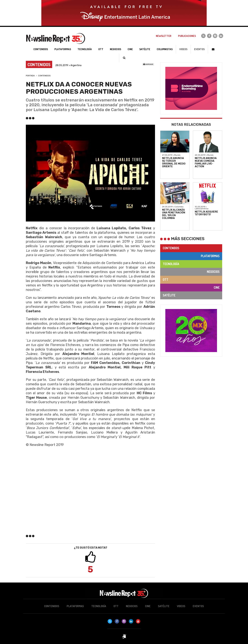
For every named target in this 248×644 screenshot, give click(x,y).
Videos (183, 49)
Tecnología (171, 264)
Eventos (199, 49)
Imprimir (148, 64)
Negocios (213, 272)
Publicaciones (187, 36)
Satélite (169, 295)
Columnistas (165, 49)
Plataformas (210, 256)
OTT (166, 280)
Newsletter (164, 36)
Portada (30, 76)
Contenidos (44, 76)
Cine (217, 287)
